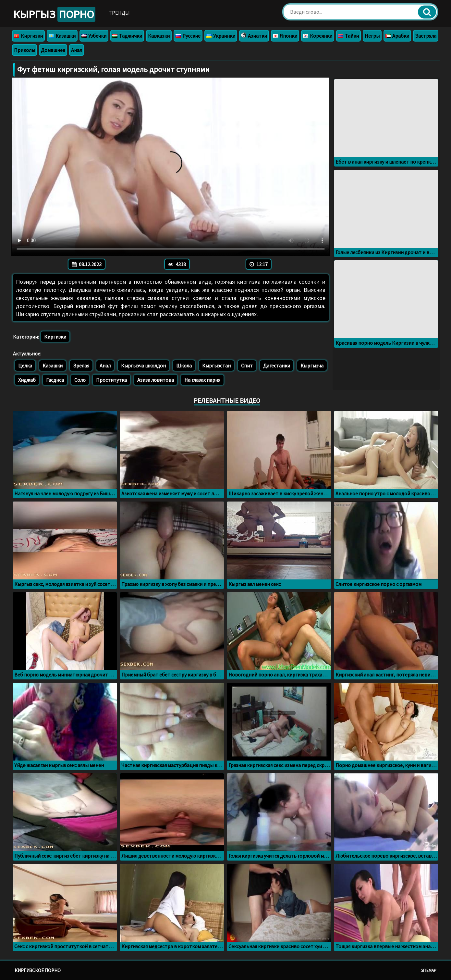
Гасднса (55, 380)
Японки (285, 36)
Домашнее (53, 50)
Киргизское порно (38, 970)
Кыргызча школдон (143, 366)
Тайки (348, 36)
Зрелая (81, 366)
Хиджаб (27, 380)
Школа (184, 366)
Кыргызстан (216, 366)
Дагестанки (277, 366)
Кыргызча (312, 366)
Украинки (221, 36)
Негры (372, 36)
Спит (247, 366)
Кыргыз (54, 14)
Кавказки (159, 36)
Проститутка (111, 380)
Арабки (397, 36)
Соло (80, 380)
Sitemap (429, 970)
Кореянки (318, 36)
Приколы (24, 50)
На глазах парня (202, 380)
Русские (188, 36)
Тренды (119, 13)
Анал (77, 50)
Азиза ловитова (156, 380)
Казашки (62, 36)
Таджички (127, 36)
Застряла (426, 36)
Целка (25, 366)
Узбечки (94, 36)
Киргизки (28, 36)
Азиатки (254, 36)
